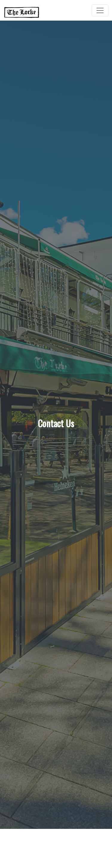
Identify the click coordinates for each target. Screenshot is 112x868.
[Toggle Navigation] (100, 10)
